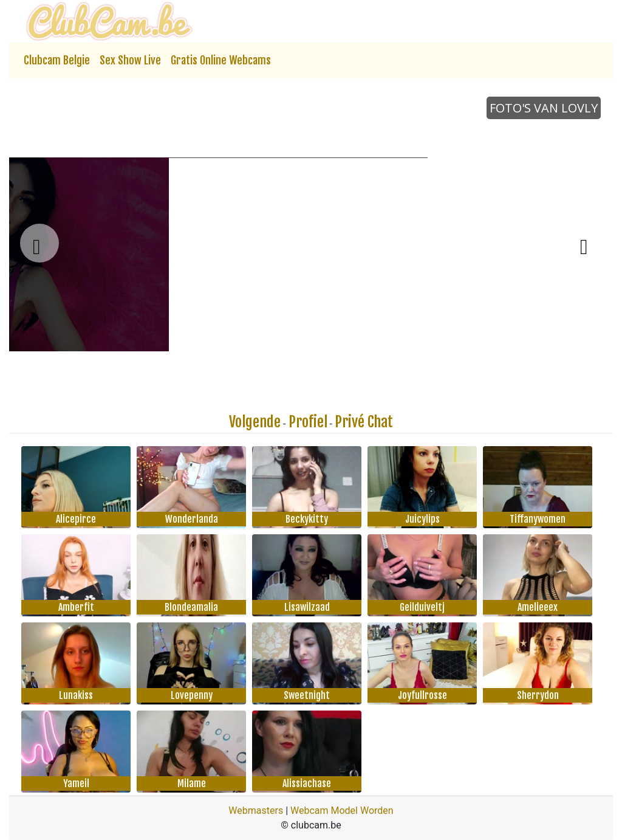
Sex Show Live (130, 60)
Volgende (255, 422)
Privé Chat (364, 422)
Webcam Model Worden (342, 811)
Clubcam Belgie (57, 60)
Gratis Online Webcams (221, 60)
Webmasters (256, 811)
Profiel (308, 422)
